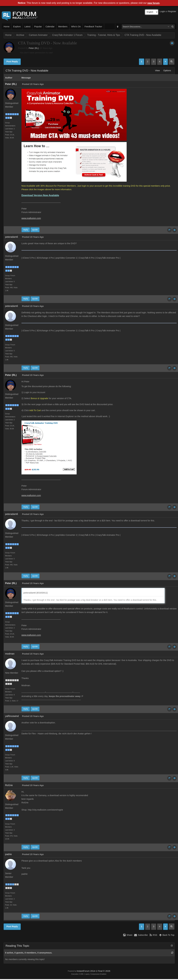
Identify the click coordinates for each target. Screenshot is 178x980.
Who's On (76, 27)
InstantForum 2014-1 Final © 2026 (93, 971)
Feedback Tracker (93, 27)
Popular (38, 27)
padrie (8, 854)
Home (7, 27)
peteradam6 (11, 237)
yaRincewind (12, 716)
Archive (20, 35)
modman (10, 654)
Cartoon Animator (38, 35)
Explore (17, 27)
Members (63, 27)
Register (172, 11)
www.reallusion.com (31, 218)
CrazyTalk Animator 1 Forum (67, 35)
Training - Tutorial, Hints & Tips (103, 35)
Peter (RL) (34, 48)
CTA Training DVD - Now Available (143, 35)
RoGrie (9, 785)
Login (163, 11)
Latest (27, 27)
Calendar (50, 27)
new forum (153, 3)
